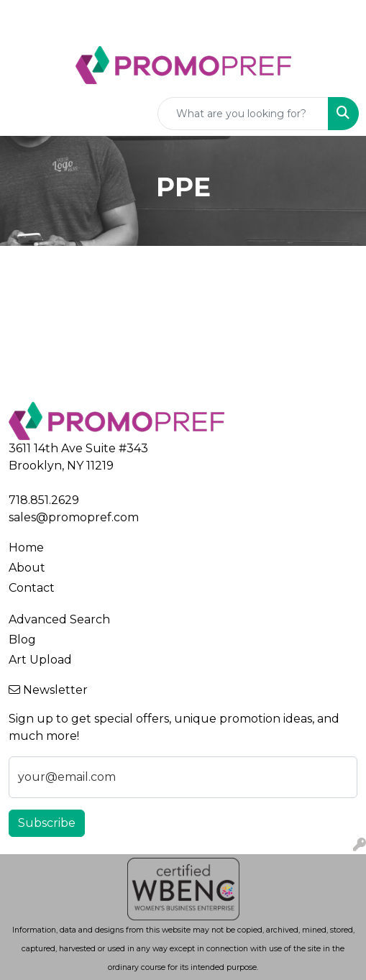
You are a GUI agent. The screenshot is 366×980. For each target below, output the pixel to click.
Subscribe (47, 823)
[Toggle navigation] (22, 114)
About (27, 568)
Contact (32, 588)
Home (26, 548)
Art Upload (40, 660)
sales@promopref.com (74, 517)
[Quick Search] (243, 114)
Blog (22, 640)
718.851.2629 (44, 500)
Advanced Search (59, 619)
